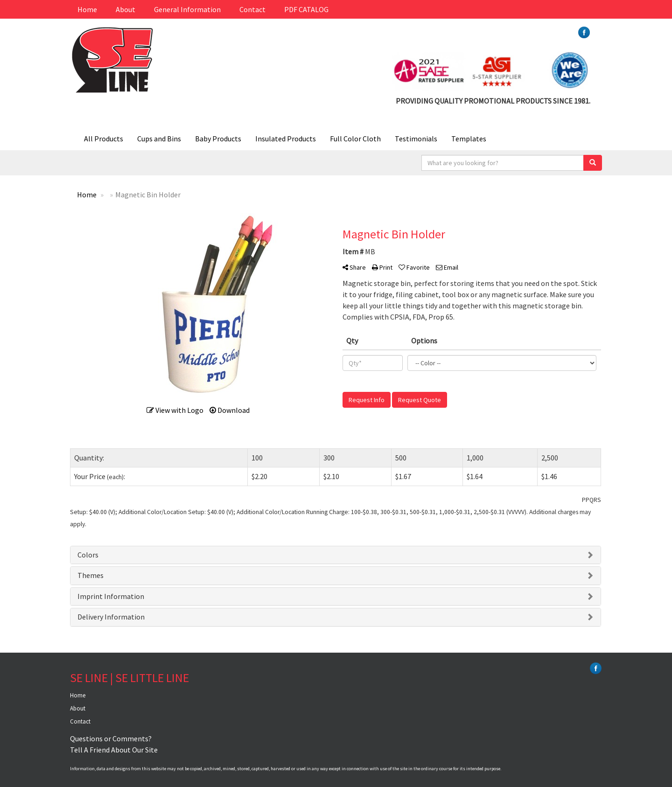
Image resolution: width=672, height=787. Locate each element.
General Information (187, 9)
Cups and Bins (159, 139)
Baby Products (218, 139)
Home (87, 9)
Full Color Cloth (355, 139)
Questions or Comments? (111, 738)
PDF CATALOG (306, 9)
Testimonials (416, 139)
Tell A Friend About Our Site (114, 750)
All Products (104, 139)
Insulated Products (286, 139)
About (126, 9)
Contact (252, 9)
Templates (469, 139)
